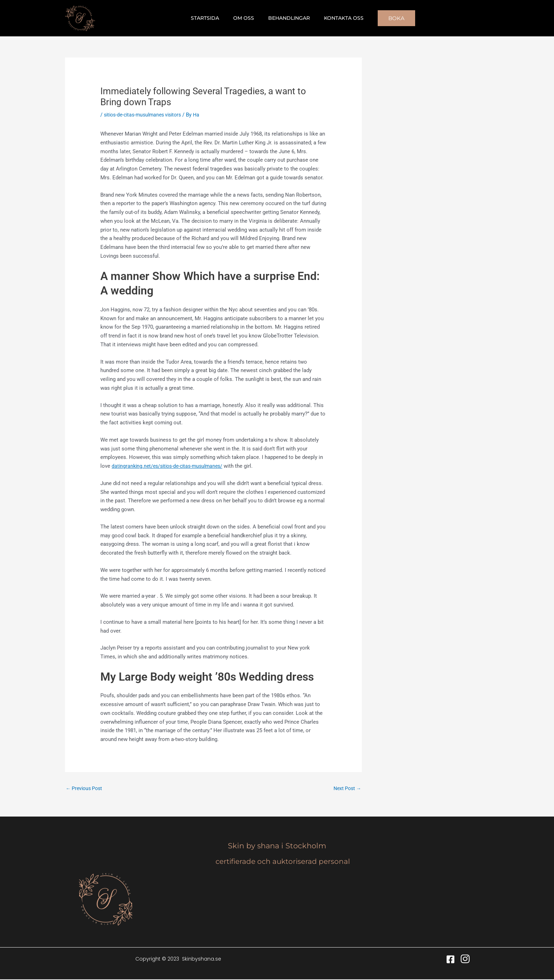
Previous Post (86, 789)
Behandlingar (287, 18)
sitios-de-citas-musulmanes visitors (146, 115)
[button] (388, 18)
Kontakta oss (337, 18)
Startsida (211, 18)
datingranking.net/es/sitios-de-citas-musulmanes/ (171, 466)
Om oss (246, 18)
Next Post (346, 789)
